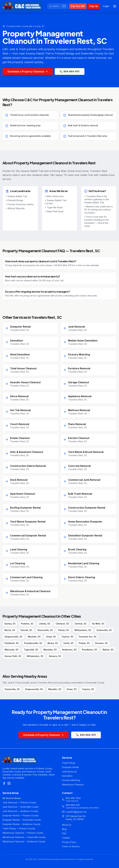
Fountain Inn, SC (88, 637)
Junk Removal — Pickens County (19, 802)
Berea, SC (53, 643)
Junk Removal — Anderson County (20, 811)
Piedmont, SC (12, 643)
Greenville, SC (104, 630)
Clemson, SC (62, 624)
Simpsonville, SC (13, 637)
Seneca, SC (55, 656)
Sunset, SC (26, 630)
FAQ (64, 833)
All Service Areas (12, 798)
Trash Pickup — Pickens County (19, 828)
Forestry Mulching (71, 780)
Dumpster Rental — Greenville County (22, 820)
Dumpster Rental (70, 767)
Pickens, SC (27, 624)
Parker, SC (84, 643)
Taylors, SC (67, 637)
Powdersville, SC (33, 643)
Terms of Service (71, 846)
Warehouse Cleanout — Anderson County (24, 841)
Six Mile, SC (98, 624)
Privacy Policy (69, 842)
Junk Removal (69, 772)
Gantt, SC (68, 643)
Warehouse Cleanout (73, 785)
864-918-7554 (73, 798)
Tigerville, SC (31, 650)
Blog (64, 829)
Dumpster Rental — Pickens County (21, 815)
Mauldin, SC (34, 637)
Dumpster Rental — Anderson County (21, 824)
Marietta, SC (50, 650)
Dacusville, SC (45, 630)
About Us (67, 825)
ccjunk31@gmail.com (76, 812)
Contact (66, 838)
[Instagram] (9, 783)
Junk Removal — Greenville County (21, 807)
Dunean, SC (101, 643)
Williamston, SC (83, 630)
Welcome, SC (12, 650)
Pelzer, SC (64, 630)
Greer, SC (51, 637)
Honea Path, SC (13, 656)
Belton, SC (108, 650)
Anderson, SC (69, 650)
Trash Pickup (69, 763)
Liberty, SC (45, 624)
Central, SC (81, 624)
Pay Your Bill (78, 6)
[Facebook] (4, 783)
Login (106, 6)
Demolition (67, 776)
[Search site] (58, 6)
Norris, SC (10, 630)
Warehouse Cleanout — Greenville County (24, 837)
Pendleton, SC (90, 650)
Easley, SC (10, 624)
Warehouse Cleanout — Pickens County (23, 833)
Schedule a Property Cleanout (28, 71)
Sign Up (94, 6)
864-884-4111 (70, 71)
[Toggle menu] (115, 6)
